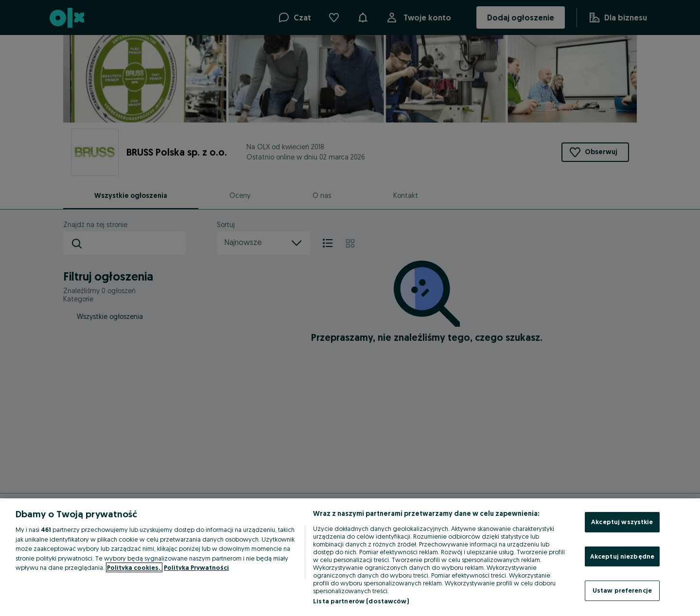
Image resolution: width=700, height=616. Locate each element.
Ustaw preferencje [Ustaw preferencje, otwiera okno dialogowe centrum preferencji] (622, 590)
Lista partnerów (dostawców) (361, 601)
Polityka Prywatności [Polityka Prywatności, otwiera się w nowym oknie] (196, 567)
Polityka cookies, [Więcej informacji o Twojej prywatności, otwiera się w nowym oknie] (134, 567)
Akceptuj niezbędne (622, 556)
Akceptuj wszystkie (622, 522)
